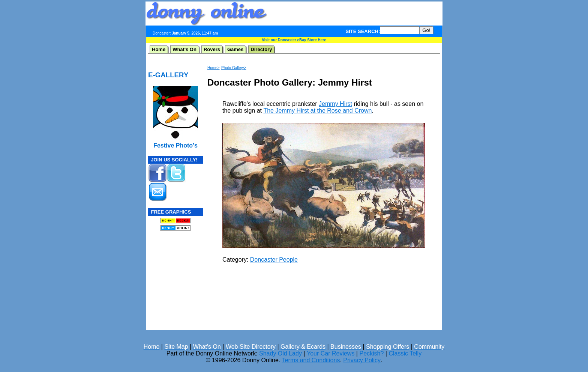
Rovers (212, 49)
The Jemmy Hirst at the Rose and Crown (317, 111)
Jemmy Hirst (335, 104)
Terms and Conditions (311, 360)
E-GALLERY (168, 75)
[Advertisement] (355, 14)
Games (235, 49)
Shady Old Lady (280, 353)
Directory (261, 49)
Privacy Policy (362, 360)
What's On (184, 49)
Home (159, 49)
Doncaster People (274, 260)
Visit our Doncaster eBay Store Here (294, 40)
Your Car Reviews (331, 353)
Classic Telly (405, 353)
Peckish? (371, 353)
